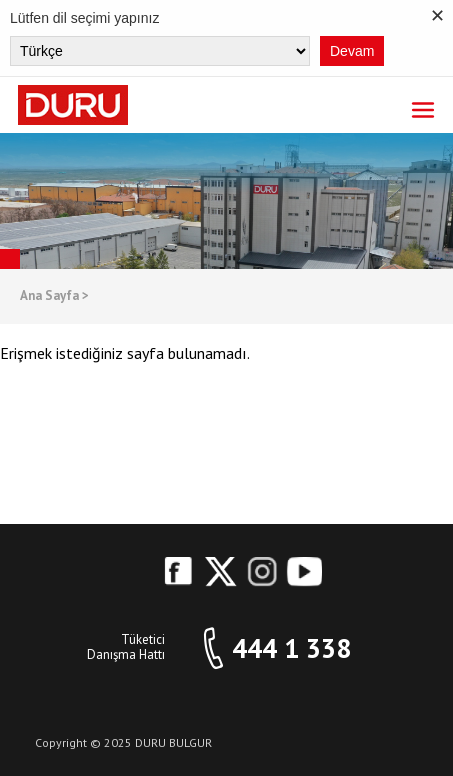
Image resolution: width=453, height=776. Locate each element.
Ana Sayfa (54, 296)
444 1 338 (291, 648)
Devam (352, 51)
